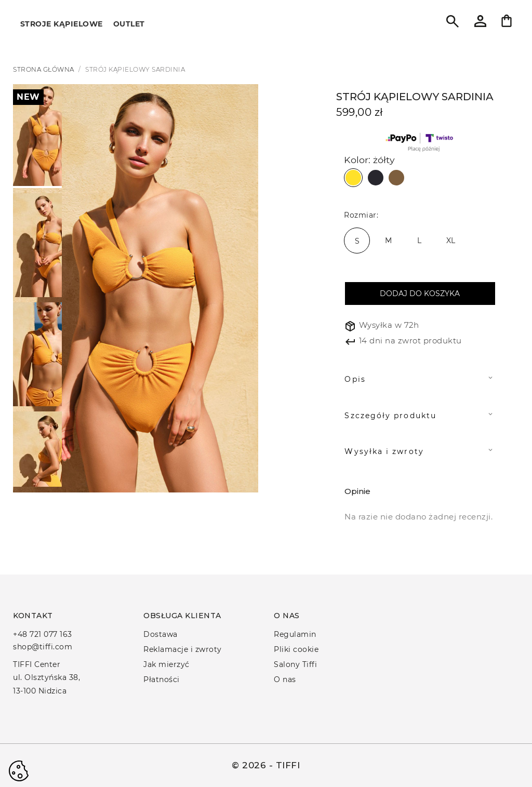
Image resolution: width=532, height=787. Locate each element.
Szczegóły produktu (390, 416)
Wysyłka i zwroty (384, 451)
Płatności (162, 679)
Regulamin (295, 634)
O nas (285, 679)
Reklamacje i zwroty (183, 649)
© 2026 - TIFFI (266, 765)
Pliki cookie (296, 649)
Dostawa (161, 634)
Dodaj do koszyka (420, 294)
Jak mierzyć (167, 664)
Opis (355, 379)
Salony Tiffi (295, 664)
